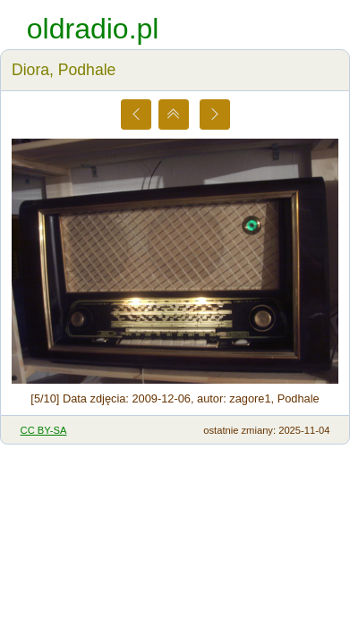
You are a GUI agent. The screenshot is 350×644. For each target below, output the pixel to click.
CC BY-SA (44, 430)
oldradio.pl (93, 29)
